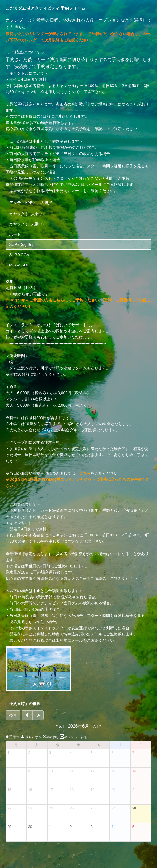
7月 (97, 726)
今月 (13, 715)
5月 (60, 726)
